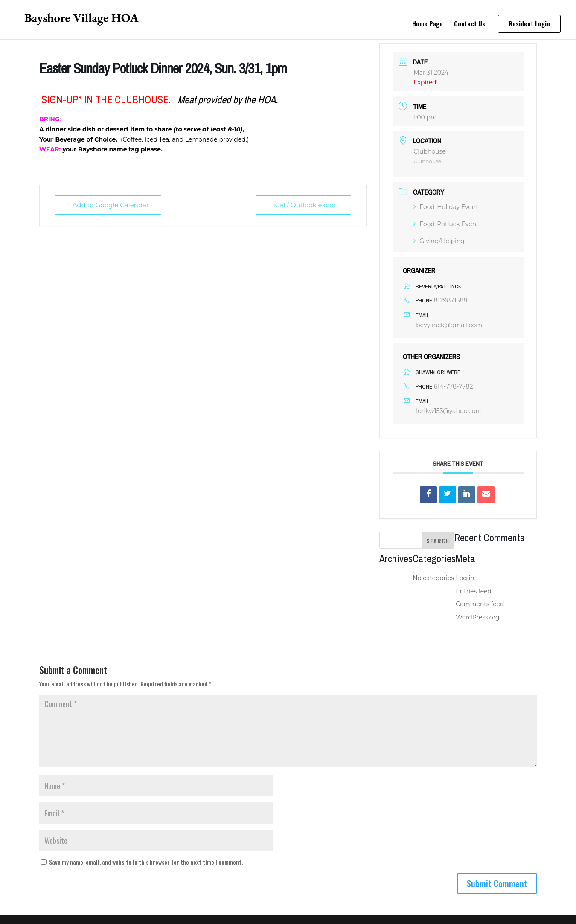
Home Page (428, 24)
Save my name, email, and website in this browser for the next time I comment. (146, 862)
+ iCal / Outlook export (303, 205)
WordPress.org (477, 617)
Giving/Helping (439, 241)
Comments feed (480, 604)
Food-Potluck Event (446, 224)
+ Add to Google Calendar (108, 205)
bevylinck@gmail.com (449, 325)
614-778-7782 (454, 386)
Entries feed (474, 591)
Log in (465, 578)
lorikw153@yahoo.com (449, 411)
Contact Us (470, 24)
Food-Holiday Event (446, 207)
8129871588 (451, 300)
